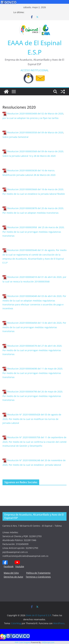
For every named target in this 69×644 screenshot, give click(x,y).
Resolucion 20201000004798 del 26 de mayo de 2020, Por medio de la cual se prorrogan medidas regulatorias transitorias (33, 396)
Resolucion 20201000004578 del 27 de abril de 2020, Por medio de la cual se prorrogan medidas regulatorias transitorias (33, 350)
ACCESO (25, 70)
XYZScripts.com (48, 642)
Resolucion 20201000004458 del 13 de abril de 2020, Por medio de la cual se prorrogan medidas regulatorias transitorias (34, 327)
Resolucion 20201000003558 (22, 132)
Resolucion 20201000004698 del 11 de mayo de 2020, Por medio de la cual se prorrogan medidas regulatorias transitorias (33, 373)
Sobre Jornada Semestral (16, 137)
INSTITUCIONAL (40, 70)
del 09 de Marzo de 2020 (50, 132)
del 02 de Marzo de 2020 (50, 114)
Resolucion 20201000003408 (22, 114)
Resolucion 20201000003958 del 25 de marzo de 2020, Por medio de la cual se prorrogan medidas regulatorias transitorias (33, 232)
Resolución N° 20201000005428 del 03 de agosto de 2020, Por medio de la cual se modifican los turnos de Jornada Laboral (32, 419)
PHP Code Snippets (23, 642)
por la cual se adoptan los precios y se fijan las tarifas (31, 118)
